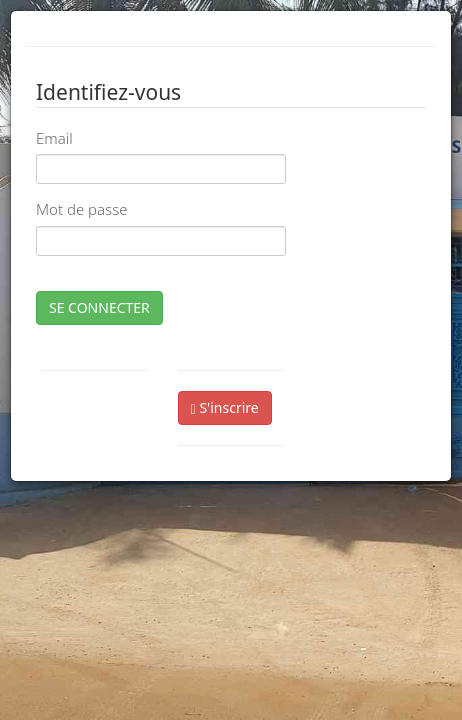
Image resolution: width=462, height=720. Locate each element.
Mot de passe (81, 209)
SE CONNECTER (99, 307)
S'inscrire (225, 407)
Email (54, 138)
